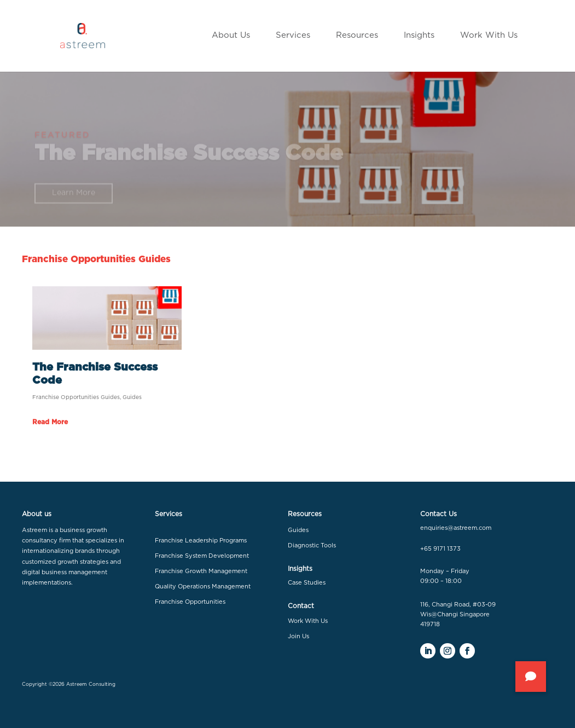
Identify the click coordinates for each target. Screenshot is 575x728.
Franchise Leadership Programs (201, 541)
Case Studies (307, 583)
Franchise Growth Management (201, 571)
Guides (132, 397)
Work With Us (308, 621)
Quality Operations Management (203, 587)
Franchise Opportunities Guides (76, 397)
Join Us (298, 636)
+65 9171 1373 (440, 549)
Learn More (74, 197)
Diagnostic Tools (312, 545)
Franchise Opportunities (190, 602)
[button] (531, 677)
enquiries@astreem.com (456, 528)
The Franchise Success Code (189, 157)
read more (50, 422)
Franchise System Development (202, 556)
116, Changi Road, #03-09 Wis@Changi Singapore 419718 (458, 614)
